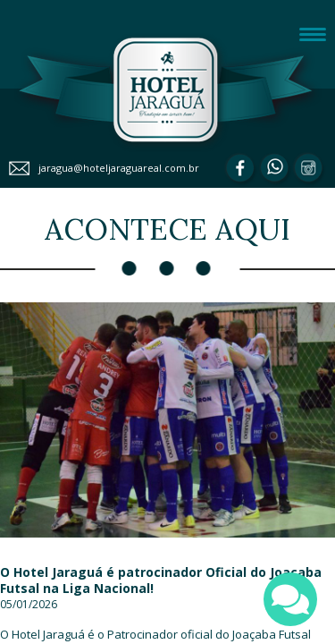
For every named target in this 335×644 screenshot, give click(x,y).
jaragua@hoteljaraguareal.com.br (119, 168)
